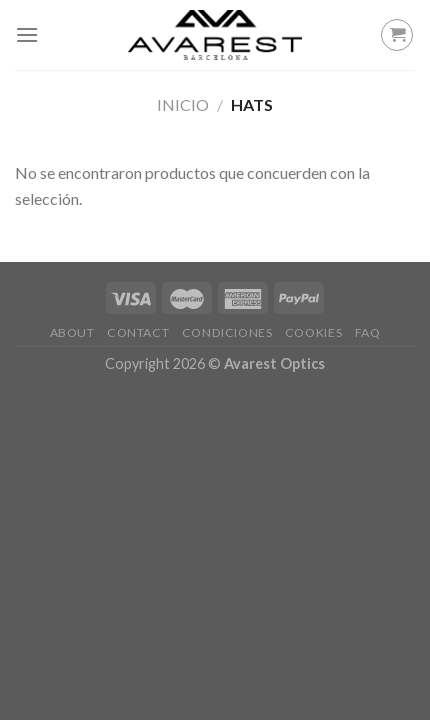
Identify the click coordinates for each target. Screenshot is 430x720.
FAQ (368, 332)
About (72, 332)
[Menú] (27, 34)
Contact (138, 332)
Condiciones (227, 332)
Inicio (183, 104)
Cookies (313, 332)
